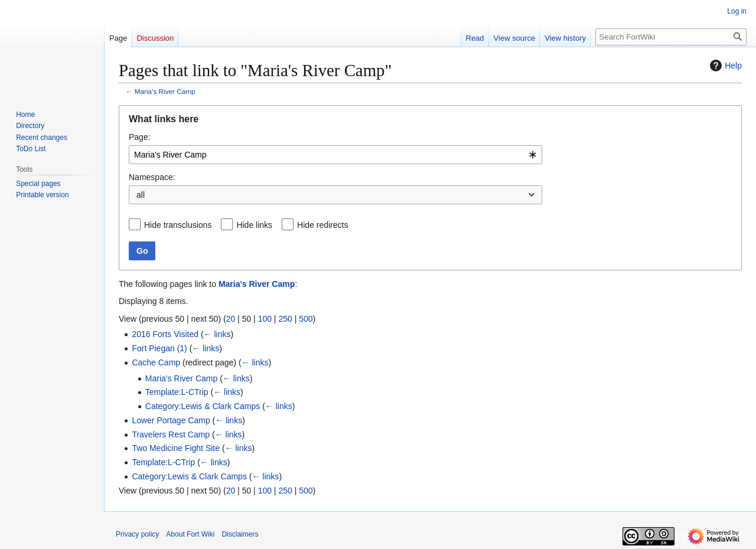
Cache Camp (156, 362)
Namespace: (152, 177)
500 (306, 319)
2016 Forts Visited (165, 334)
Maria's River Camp (165, 91)
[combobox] (335, 155)
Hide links (254, 225)
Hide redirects (322, 225)
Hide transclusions (178, 225)
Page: (140, 137)
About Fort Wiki (190, 534)
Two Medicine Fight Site (176, 448)
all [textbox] (141, 195)
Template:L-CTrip (177, 392)
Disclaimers (240, 534)
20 (231, 319)
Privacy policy (137, 534)
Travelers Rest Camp (171, 434)
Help (724, 66)
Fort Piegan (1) (159, 348)
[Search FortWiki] (671, 37)
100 (265, 319)
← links (217, 334)
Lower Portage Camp (171, 420)
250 (285, 319)
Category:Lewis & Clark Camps (203, 406)
